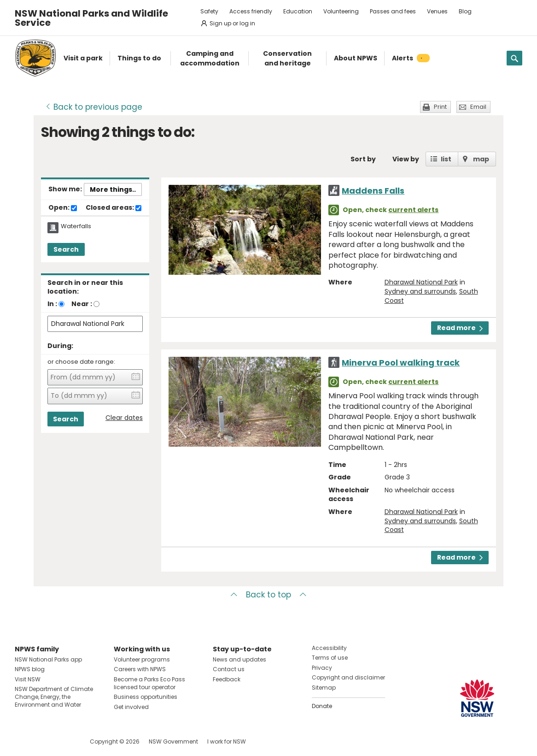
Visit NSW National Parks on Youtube (63, 741)
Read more (460, 328)
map (481, 159)
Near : (82, 304)
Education (298, 11)
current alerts (413, 210)
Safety (209, 11)
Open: (63, 208)
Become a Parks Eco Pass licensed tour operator (149, 683)
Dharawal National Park (421, 282)
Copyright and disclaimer (348, 677)
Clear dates (124, 418)
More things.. (113, 189)
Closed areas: (114, 208)
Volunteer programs (142, 659)
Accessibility (329, 648)
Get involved (131, 707)
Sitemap (324, 688)
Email (478, 107)
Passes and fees (393, 11)
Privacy (322, 668)
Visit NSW (28, 679)
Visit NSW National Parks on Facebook (23, 741)
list (446, 159)
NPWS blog (30, 669)
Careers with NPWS (140, 669)
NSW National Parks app (48, 659)
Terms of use (330, 658)
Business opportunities (146, 697)
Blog (465, 11)
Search (66, 249)
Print (440, 107)
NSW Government (173, 741)
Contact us (229, 669)
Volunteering (341, 11)
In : (52, 304)
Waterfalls (76, 226)
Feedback (227, 679)
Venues (437, 11)
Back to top (268, 595)
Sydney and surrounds (420, 291)
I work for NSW (227, 741)
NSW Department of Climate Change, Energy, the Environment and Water (54, 697)
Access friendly (251, 11)
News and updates (239, 659)
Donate (322, 706)
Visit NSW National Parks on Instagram (43, 741)
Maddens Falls (373, 191)
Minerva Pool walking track (401, 363)
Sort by (363, 159)
